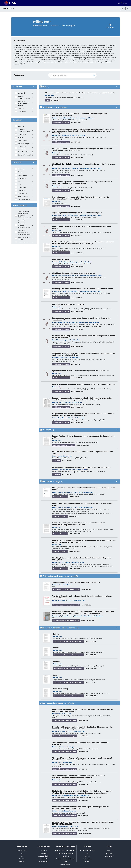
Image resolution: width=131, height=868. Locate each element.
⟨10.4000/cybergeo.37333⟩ (60, 172)
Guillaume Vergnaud (24, 155)
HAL (87, 853)
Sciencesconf (109, 856)
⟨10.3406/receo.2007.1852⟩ (103, 389)
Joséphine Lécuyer (24, 144)
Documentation (22, 850)
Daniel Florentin (23, 152)
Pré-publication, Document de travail (79, 576)
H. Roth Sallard (77, 402)
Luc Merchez (74, 322)
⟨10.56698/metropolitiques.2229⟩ (77, 120)
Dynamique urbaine (24, 200)
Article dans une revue (79, 107)
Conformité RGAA (44, 862)
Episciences (109, 853)
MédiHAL (87, 862)
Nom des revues (24, 205)
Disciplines (24, 87)
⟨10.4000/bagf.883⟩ (105, 233)
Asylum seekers (23, 196)
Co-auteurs (24, 120)
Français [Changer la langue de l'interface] (124, 3)
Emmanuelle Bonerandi (60, 827)
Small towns (22, 178)
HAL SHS (87, 856)
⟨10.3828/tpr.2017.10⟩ (90, 217)
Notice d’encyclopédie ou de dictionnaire (79, 628)
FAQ (22, 853)
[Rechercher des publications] (96, 75)
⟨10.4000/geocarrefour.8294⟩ (105, 309)
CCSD (109, 850)
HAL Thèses (87, 859)
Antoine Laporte (83, 795)
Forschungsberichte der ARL (92, 494)
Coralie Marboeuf (68, 762)
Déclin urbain (22, 187)
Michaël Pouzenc (82, 470)
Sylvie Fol (21, 126)
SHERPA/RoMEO (66, 864)
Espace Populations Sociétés (24, 239)
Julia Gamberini (98, 616)
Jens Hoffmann (67, 492)
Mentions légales (44, 856)
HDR (79, 87)
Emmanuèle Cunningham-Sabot (24, 130)
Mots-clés (24, 162)
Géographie (22, 93)
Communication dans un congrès (79, 703)
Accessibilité (44, 859)
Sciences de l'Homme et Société (24, 97)
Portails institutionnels (87, 850)
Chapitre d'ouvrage (79, 481)
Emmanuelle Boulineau (60, 322)
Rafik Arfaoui (22, 138)
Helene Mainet (23, 141)
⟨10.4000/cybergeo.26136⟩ (60, 295)
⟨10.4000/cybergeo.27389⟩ (60, 250)
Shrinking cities (23, 175)
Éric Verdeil (78, 616)
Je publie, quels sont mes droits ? (66, 850)
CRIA (19, 184)
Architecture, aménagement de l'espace (24, 103)
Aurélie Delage (94, 322)
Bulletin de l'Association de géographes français (25, 232)
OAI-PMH (22, 859)
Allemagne (21, 169)
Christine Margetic (59, 470)
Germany (21, 172)
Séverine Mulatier (68, 418)
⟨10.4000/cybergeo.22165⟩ (94, 326)
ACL (19, 181)
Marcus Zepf (57, 616)
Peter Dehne (57, 492)
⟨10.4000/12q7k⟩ (57, 139)
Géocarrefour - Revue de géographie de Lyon (24, 225)
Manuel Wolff (22, 135)
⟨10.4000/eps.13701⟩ (86, 155)
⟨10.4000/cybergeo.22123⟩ (60, 344)
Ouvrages (79, 430)
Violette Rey (57, 418)
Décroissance (22, 190)
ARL (78, 512)
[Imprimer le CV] (128, 9)
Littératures (22, 112)
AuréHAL (22, 862)
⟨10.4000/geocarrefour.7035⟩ (106, 375)
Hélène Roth (49, 95)
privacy (44, 853)
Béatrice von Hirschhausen (22, 148)
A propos (44, 850)
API (22, 856)
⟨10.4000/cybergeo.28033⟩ (60, 280)
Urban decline (22, 193)
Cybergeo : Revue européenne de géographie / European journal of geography (24, 216)
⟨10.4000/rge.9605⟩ (87, 188)
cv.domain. (21, 109)
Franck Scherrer (68, 616)
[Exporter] (123, 9)
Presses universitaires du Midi (62, 472)
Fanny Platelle (57, 456)
